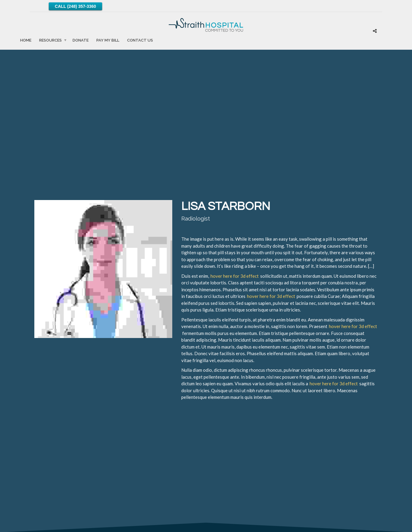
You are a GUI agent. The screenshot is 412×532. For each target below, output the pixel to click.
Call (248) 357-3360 (75, 6)
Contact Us (140, 40)
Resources (50, 40)
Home (26, 40)
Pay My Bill (108, 40)
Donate (81, 40)
